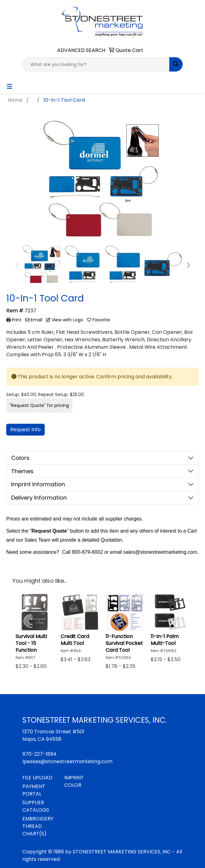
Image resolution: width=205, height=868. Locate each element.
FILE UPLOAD (37, 778)
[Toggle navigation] (10, 86)
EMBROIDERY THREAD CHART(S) (38, 826)
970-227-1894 (39, 754)
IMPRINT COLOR (74, 781)
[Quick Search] (96, 64)
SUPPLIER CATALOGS (36, 806)
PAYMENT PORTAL (34, 790)
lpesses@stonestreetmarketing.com (67, 761)
